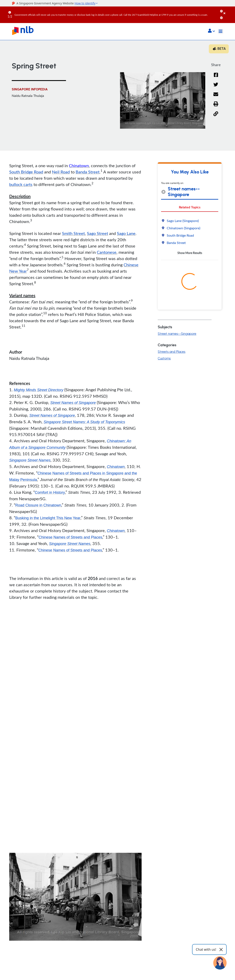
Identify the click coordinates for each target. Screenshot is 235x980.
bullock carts (21, 184)
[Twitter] (216, 87)
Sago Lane (126, 233)
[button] (211, 31)
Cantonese (107, 252)
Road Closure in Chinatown (38, 505)
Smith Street (73, 233)
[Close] (229, 10)
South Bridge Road (26, 172)
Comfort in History (50, 493)
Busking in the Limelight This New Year (48, 518)
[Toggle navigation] (221, 31)
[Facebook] (216, 78)
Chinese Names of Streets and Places (70, 537)
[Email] (216, 97)
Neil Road (61, 172)
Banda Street (88, 172)
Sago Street (97, 233)
